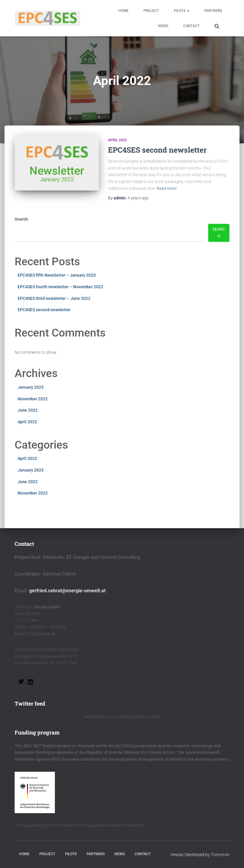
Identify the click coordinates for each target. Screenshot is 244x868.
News (163, 26)
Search (21, 219)
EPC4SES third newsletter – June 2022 (54, 298)
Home (123, 11)
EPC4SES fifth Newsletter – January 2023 (57, 275)
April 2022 (118, 140)
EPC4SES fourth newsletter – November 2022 (60, 287)
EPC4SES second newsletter (157, 150)
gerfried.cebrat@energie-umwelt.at (67, 591)
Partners (213, 11)
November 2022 (33, 399)
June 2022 (28, 410)
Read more (167, 188)
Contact (191, 26)
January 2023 (31, 387)
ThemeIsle (220, 855)
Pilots (182, 11)
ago (138, 198)
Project (151, 11)
